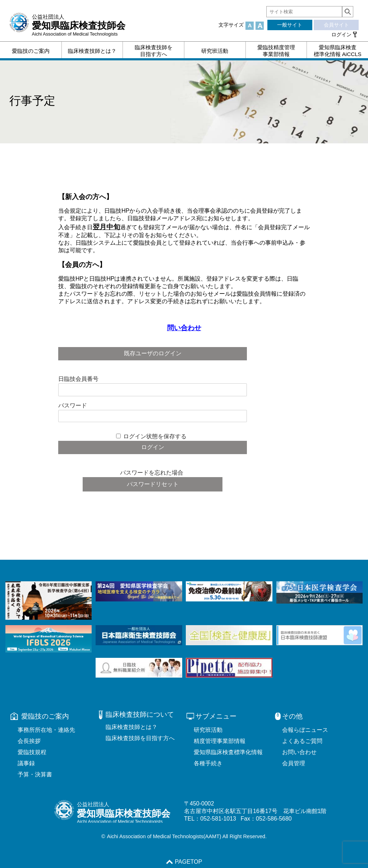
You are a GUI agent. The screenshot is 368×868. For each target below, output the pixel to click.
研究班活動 (208, 730)
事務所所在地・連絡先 (46, 730)
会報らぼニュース (305, 730)
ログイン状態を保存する (155, 436)
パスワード (73, 405)
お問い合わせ (299, 752)
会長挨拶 (29, 741)
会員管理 (294, 763)
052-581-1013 (218, 819)
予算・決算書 (35, 774)
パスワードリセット (153, 484)
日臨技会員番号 (78, 379)
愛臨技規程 (32, 752)
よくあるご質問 (302, 741)
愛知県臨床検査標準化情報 (228, 752)
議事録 (26, 763)
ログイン (341, 34)
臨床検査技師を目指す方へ (140, 738)
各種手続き (208, 763)
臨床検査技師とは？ (132, 727)
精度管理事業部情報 (220, 741)
